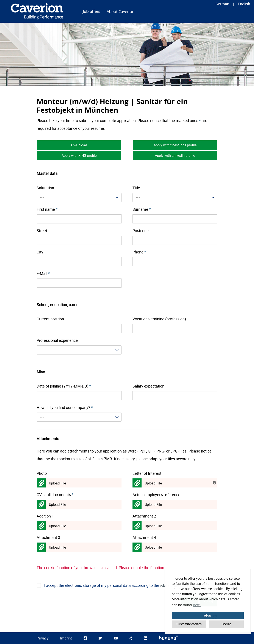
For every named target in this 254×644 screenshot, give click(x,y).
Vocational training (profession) (159, 319)
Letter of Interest (147, 473)
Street (42, 231)
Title (136, 188)
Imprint (66, 638)
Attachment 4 (144, 537)
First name (47, 209)
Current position (50, 319)
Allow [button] (208, 615)
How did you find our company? (65, 407)
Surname (142, 209)
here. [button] (197, 605)
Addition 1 (45, 516)
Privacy (43, 638)
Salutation (45, 188)
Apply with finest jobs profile (175, 145)
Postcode (141, 231)
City (40, 252)
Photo (42, 473)
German (222, 4)
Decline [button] (226, 624)
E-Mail (43, 273)
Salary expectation (148, 386)
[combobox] (79, 198)
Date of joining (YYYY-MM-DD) (64, 386)
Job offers (91, 11)
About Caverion (121, 11)
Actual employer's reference (156, 495)
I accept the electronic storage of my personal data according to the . (123, 585)
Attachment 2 (144, 516)
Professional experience (57, 340)
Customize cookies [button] (189, 624)
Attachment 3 (48, 537)
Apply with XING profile (79, 155)
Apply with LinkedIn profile (175, 155)
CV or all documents (55, 495)
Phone (139, 252)
